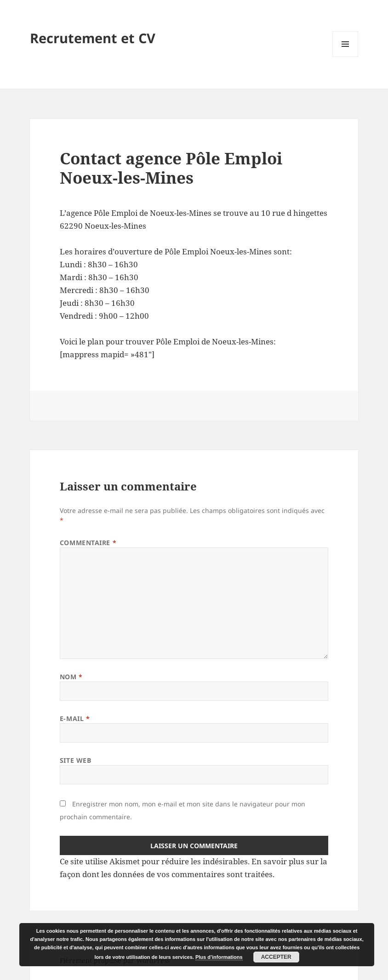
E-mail (75, 718)
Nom (71, 677)
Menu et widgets (345, 57)
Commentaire (88, 543)
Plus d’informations (219, 957)
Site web (75, 760)
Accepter (276, 957)
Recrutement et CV (93, 38)
